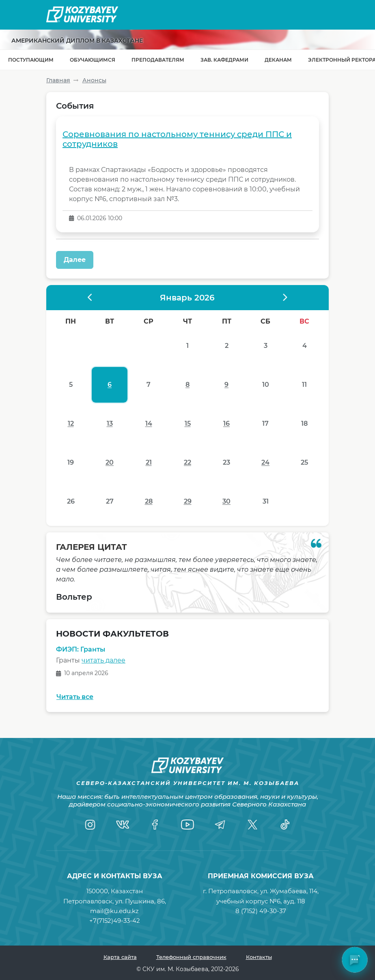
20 (110, 462)
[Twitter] (252, 824)
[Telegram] (220, 824)
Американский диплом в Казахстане (77, 41)
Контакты (259, 957)
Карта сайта (120, 957)
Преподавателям (158, 60)
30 (226, 501)
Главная (58, 80)
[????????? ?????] (284, 298)
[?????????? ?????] (91, 298)
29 (188, 501)
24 (265, 462)
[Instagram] (90, 824)
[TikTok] (285, 824)
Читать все (75, 697)
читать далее (103, 660)
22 (187, 462)
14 (149, 424)
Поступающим (31, 60)
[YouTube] (187, 824)
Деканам (278, 60)
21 (149, 462)
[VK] (123, 824)
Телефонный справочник (191, 957)
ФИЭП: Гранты (81, 649)
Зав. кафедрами (224, 60)
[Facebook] (155, 824)
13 (110, 424)
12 (71, 424)
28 (149, 501)
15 (188, 424)
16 (226, 424)
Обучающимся (93, 60)
